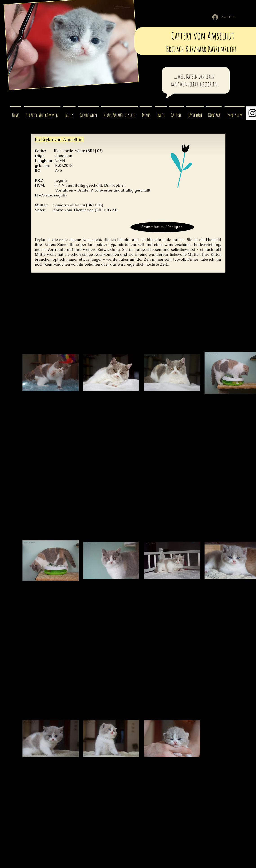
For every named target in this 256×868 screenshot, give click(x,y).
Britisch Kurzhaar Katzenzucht (202, 49)
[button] (69, 113)
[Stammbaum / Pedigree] (162, 227)
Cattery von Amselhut (204, 36)
